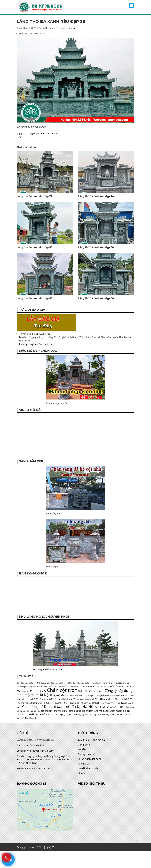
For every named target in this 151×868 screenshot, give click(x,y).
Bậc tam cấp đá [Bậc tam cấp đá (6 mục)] (24, 691)
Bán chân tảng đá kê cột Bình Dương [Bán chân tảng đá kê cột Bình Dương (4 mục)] (32, 683)
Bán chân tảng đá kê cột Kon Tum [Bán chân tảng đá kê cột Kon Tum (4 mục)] (86, 683)
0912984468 (37, 745)
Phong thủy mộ (87, 754)
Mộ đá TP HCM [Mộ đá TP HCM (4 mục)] (111, 703)
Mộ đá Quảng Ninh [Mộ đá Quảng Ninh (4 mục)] (50, 703)
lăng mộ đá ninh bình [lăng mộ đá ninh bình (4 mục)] (74, 695)
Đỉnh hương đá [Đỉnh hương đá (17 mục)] (32, 707)
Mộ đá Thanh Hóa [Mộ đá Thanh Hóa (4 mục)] (66, 703)
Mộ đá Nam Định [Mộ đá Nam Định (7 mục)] (117, 699)
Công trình (84, 745)
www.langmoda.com (39, 768)
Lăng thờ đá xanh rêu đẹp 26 (43, 134)
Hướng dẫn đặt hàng (90, 759)
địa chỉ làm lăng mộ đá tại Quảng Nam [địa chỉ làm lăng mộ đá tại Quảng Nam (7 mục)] (102, 711)
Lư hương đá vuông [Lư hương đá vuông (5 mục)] (92, 695)
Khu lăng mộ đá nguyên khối (47, 669)
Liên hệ (82, 773)
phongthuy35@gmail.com (40, 344)
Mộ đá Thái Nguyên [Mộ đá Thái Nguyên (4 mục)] (97, 703)
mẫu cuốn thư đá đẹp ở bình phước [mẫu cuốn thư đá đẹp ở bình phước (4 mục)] (116, 695)
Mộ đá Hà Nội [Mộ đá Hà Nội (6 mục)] (53, 699)
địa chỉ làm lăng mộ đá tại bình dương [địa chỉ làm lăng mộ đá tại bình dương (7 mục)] (61, 711)
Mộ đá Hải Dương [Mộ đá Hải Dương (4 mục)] (84, 699)
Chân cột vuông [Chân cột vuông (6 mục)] (86, 691)
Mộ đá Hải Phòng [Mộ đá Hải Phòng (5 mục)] (99, 699)
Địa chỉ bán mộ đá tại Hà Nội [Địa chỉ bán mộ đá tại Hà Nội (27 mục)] (69, 706)
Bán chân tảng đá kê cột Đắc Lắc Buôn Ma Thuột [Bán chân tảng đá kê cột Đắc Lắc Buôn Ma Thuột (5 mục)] (63, 687)
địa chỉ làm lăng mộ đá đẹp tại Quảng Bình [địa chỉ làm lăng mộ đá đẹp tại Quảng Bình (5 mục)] (101, 715)
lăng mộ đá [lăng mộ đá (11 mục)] (57, 695)
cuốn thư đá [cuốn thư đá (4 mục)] (99, 691)
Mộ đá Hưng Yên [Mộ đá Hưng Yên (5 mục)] (68, 699)
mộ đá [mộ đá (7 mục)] (28, 699)
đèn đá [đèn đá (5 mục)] (110, 707)
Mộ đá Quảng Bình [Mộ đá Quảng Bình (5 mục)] (33, 703)
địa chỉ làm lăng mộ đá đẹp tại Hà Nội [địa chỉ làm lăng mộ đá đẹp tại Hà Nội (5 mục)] (64, 715)
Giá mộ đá (84, 764)
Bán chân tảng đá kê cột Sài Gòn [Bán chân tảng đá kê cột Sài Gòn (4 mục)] (113, 683)
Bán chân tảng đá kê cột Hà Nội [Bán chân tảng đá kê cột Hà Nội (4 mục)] (60, 683)
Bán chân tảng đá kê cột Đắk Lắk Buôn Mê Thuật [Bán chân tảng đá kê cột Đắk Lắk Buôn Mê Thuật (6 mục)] (110, 686)
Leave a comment (68, 28)
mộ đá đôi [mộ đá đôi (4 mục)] (122, 703)
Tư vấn (82, 749)
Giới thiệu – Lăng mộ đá (91, 740)
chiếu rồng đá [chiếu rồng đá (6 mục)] (40, 691)
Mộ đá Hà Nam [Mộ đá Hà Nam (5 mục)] (39, 699)
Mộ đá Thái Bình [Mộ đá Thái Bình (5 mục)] (81, 703)
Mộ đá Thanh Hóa (88, 768)
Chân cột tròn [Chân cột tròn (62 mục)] (62, 690)
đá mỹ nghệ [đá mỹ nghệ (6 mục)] (101, 707)
